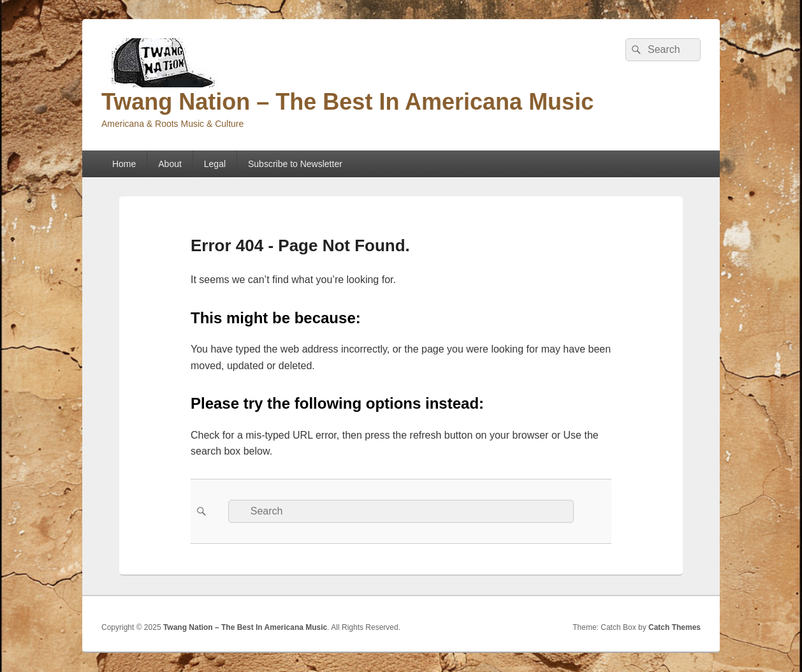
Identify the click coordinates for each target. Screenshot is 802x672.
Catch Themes (674, 627)
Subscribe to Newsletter (295, 164)
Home (124, 164)
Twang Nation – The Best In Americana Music (347, 102)
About (170, 164)
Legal (215, 164)
